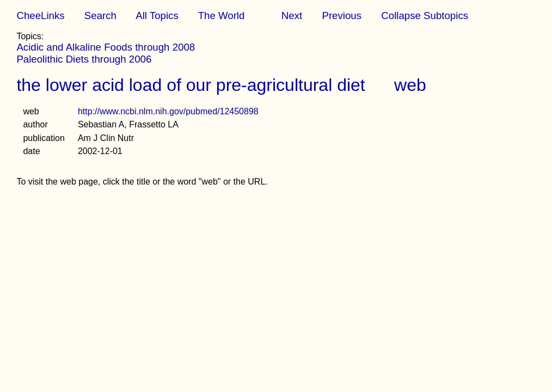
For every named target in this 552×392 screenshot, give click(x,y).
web (410, 85)
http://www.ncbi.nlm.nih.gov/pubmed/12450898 (168, 111)
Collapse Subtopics (425, 16)
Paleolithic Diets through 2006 (84, 59)
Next (292, 16)
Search (100, 16)
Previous (342, 16)
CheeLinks (40, 16)
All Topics (157, 16)
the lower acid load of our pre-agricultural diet (191, 85)
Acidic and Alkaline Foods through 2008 (106, 47)
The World (222, 16)
